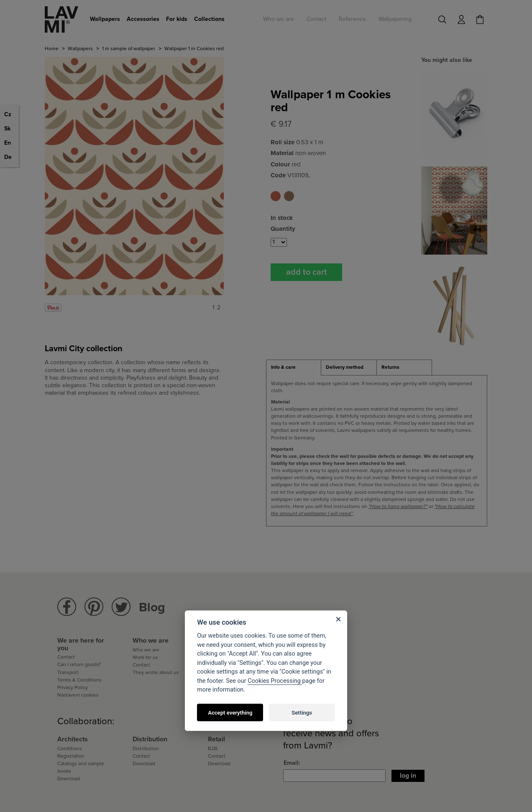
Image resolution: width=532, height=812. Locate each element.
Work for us (145, 657)
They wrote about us (156, 672)
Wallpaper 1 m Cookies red (276, 196)
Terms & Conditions (79, 680)
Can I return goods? (79, 664)
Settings (302, 713)
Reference (352, 19)
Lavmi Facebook (67, 607)
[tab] (294, 368)
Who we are (279, 19)
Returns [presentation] (390, 367)
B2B (213, 748)
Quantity (283, 229)
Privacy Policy (73, 687)
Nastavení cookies (78, 695)
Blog (152, 607)
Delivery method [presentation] (345, 367)
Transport (68, 672)
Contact (316, 19)
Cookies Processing (275, 681)
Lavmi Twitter (121, 607)
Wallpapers (105, 19)
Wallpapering (395, 19)
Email (291, 763)
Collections (209, 19)
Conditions (70, 748)
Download (69, 779)
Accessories (143, 19)
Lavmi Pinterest (94, 607)
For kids (177, 19)
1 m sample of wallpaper (129, 49)
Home (52, 49)
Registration (71, 756)
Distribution (146, 748)
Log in (408, 776)
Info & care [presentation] (283, 367)
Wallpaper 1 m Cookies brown (289, 196)
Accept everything (230, 713)
